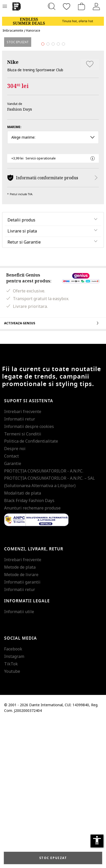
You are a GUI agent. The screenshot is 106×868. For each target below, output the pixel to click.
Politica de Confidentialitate (31, 588)
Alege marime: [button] (53, 285)
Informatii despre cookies (29, 574)
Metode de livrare (21, 722)
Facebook (13, 796)
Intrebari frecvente (23, 559)
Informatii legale (27, 748)
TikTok (11, 811)
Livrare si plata (22, 378)
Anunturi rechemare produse (32, 655)
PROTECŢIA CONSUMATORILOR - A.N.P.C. (44, 618)
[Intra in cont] (96, 6)
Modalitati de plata (23, 640)
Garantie (13, 611)
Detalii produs (21, 367)
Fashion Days (20, 256)
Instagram (14, 804)
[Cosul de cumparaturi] (81, 6)
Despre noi (15, 596)
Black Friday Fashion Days (29, 648)
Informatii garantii (22, 729)
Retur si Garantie (24, 389)
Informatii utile (19, 759)
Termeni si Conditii (23, 581)
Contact (11, 603)
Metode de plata (20, 714)
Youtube (12, 818)
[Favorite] (67, 6)
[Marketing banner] (53, 19)
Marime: (14, 274)
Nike (13, 209)
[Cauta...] (52, 6)
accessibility (97, 840)
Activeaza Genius (53, 470)
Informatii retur (20, 566)
